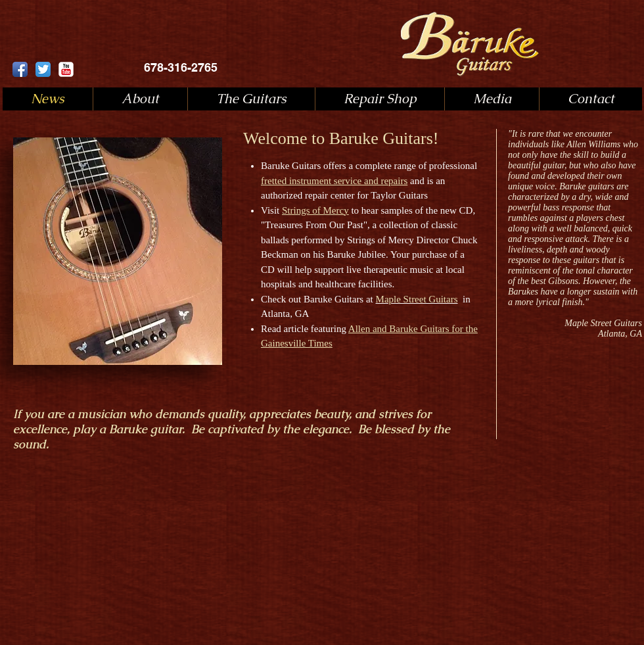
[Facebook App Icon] (20, 69)
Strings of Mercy (315, 210)
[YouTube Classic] (66, 69)
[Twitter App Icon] (43, 69)
